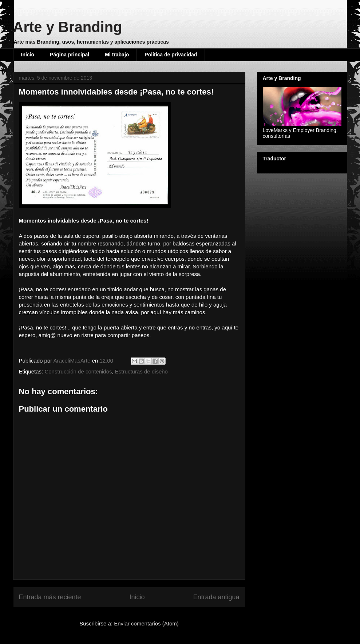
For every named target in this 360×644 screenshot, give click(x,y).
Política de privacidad (171, 55)
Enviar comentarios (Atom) (146, 623)
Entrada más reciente (50, 597)
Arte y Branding (68, 27)
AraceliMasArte (73, 361)
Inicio (28, 55)
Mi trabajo (117, 55)
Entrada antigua (216, 597)
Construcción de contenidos (78, 371)
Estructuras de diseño (141, 371)
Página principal (70, 55)
